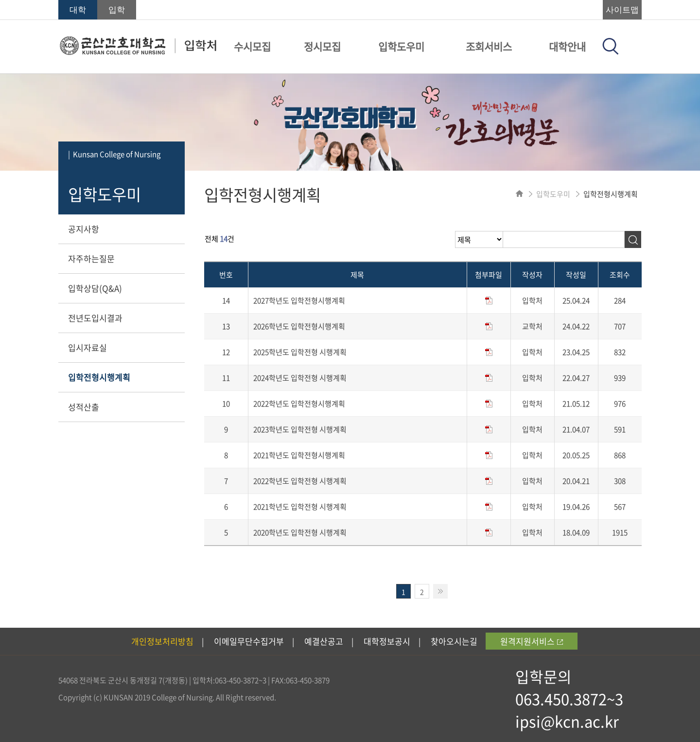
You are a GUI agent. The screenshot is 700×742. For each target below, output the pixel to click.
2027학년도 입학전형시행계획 (299, 300)
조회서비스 (489, 46)
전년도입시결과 (95, 318)
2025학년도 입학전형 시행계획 (300, 352)
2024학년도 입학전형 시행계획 (300, 378)
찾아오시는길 (454, 641)
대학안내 (567, 46)
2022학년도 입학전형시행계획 (299, 404)
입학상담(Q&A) (95, 288)
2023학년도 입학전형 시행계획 (300, 429)
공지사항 (84, 229)
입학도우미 (401, 46)
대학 (78, 10)
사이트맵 (622, 10)
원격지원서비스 (532, 641)
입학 (117, 10)
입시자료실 (87, 347)
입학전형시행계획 (99, 377)
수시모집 (252, 46)
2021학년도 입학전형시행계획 (299, 455)
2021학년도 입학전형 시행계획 (300, 507)
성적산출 (84, 407)
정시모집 (322, 46)
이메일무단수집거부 (249, 641)
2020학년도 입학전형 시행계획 (300, 532)
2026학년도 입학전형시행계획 (299, 326)
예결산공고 (324, 641)
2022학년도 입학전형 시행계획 (300, 481)
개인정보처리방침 (162, 641)
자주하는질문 (91, 258)
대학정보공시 (387, 641)
